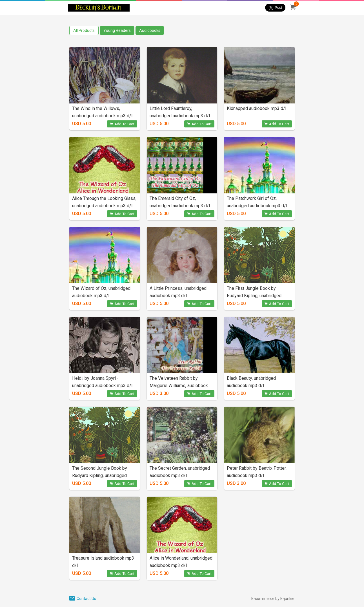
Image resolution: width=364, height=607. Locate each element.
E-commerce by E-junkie (273, 599)
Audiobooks (150, 30)
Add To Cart (122, 124)
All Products (84, 30)
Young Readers (117, 30)
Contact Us (86, 599)
